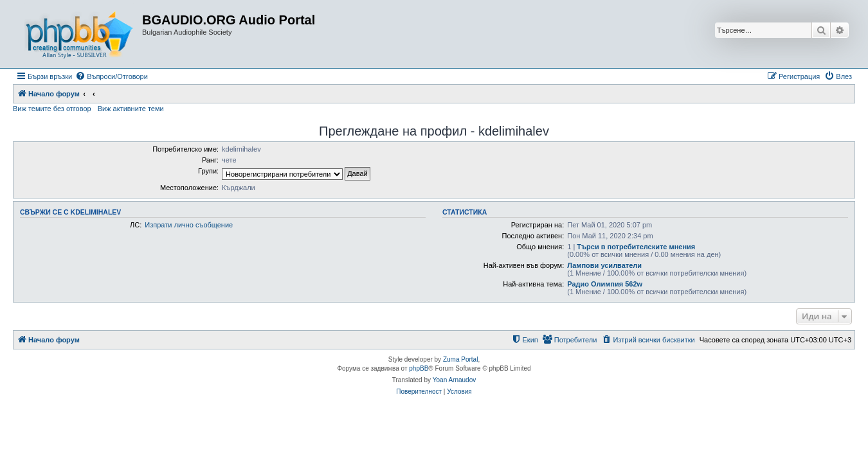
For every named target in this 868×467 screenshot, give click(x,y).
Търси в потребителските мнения (636, 247)
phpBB (419, 368)
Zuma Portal (460, 359)
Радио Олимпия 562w (605, 284)
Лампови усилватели (604, 265)
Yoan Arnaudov (454, 380)
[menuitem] (112, 76)
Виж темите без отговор (52, 109)
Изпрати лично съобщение (189, 225)
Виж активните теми (131, 109)
